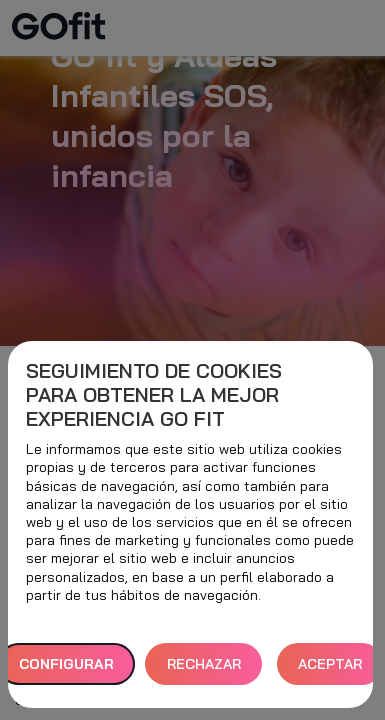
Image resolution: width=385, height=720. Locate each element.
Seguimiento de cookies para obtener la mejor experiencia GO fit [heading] (154, 395)
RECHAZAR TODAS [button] (204, 670)
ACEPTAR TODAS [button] (330, 670)
